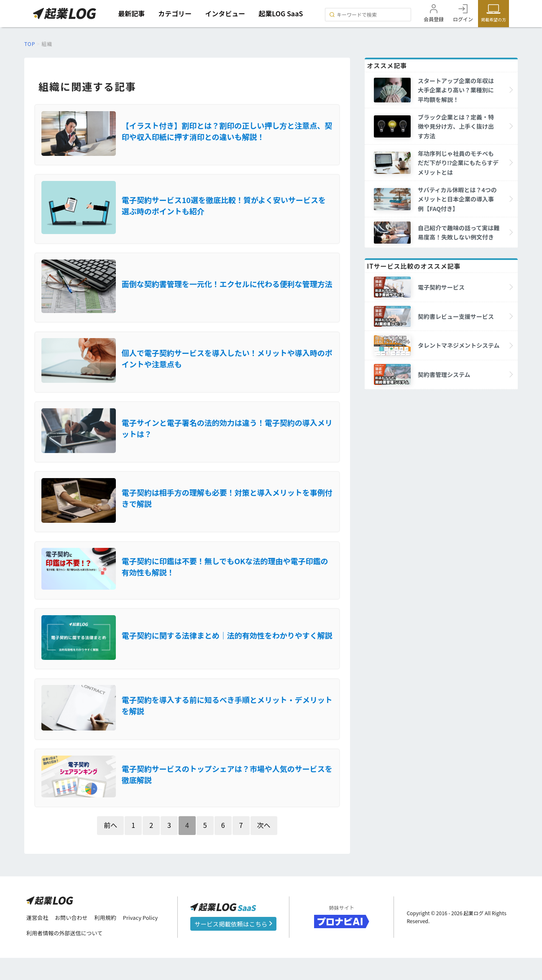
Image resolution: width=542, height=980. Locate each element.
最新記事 (133, 13)
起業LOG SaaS (283, 13)
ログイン (463, 19)
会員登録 (434, 19)
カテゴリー (177, 13)
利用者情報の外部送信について (67, 955)
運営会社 (38, 939)
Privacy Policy (147, 939)
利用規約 (110, 939)
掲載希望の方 (493, 19)
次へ (264, 846)
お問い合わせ (74, 939)
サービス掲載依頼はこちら (233, 946)
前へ (110, 846)
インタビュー (227, 13)
